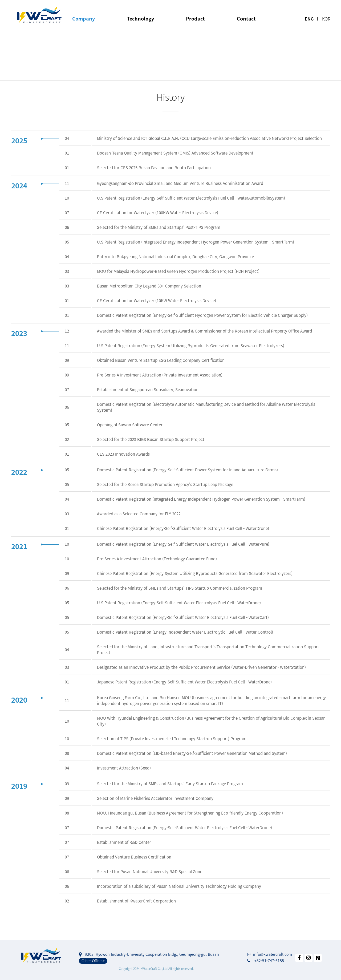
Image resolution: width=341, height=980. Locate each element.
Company (84, 19)
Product (195, 19)
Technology (140, 19)
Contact (246, 19)
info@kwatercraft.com (270, 954)
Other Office (93, 961)
